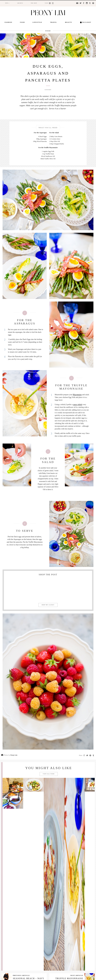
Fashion (8, 22)
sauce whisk (77, 405)
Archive (20, 3)
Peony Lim (14, 755)
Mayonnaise (77, 395)
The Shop (34, 3)
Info (7, 3)
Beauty (69, 22)
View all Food (49, 774)
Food (22, 22)
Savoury (48, 90)
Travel (54, 22)
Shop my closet (48, 605)
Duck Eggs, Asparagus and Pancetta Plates (48, 73)
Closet (87, 22)
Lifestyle (37, 22)
